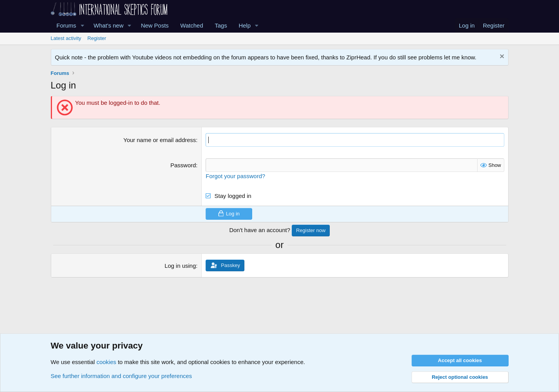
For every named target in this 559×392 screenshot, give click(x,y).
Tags (221, 25)
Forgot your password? (235, 176)
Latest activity (66, 38)
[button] (82, 25)
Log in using (180, 266)
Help (245, 25)
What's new (108, 25)
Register (97, 38)
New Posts (155, 25)
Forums (67, 25)
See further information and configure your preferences (121, 376)
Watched (192, 25)
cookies (106, 362)
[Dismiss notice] (501, 57)
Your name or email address (160, 140)
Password (183, 165)
